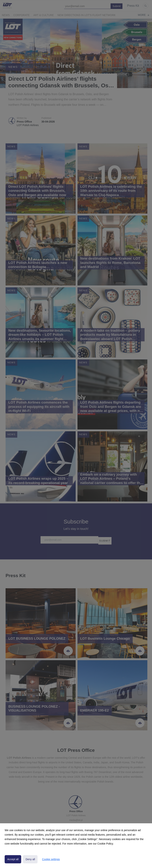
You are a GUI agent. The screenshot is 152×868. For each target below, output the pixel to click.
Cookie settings (51, 859)
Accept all (13, 859)
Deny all (30, 859)
